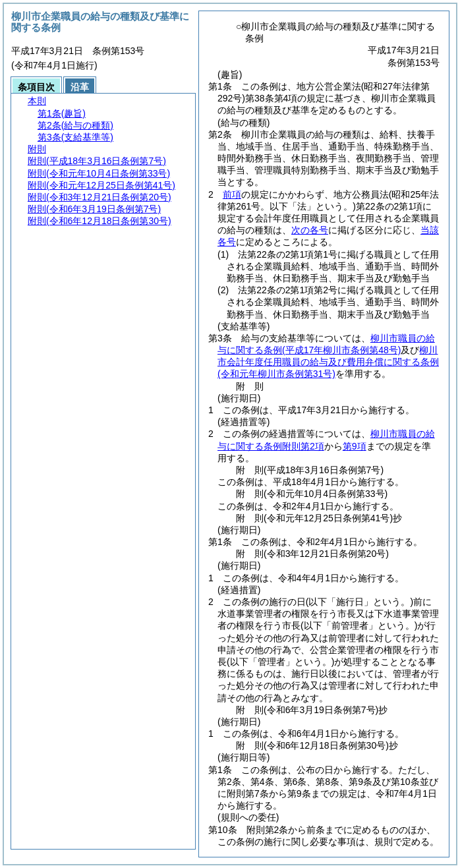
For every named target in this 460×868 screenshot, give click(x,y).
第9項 (355, 446)
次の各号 (310, 230)
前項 (232, 194)
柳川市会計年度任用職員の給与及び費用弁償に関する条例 (328, 362)
